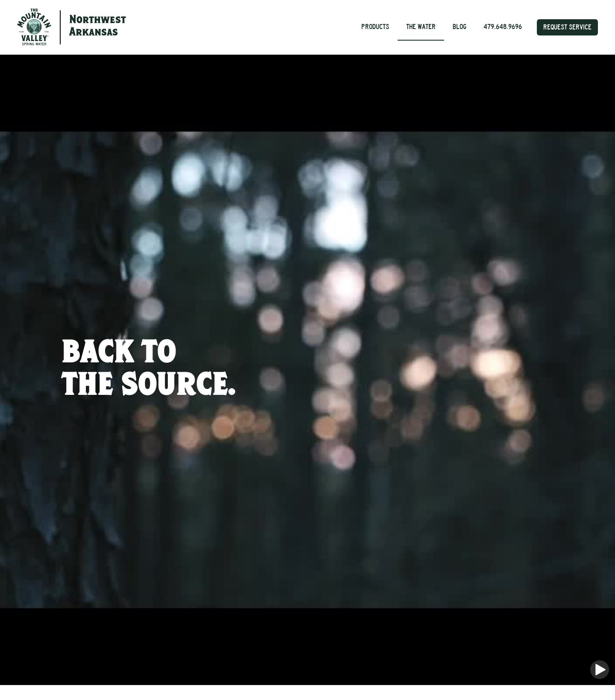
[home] (34, 27)
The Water (421, 27)
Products (375, 27)
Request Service (567, 27)
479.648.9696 (503, 27)
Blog (460, 27)
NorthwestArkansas (98, 27)
